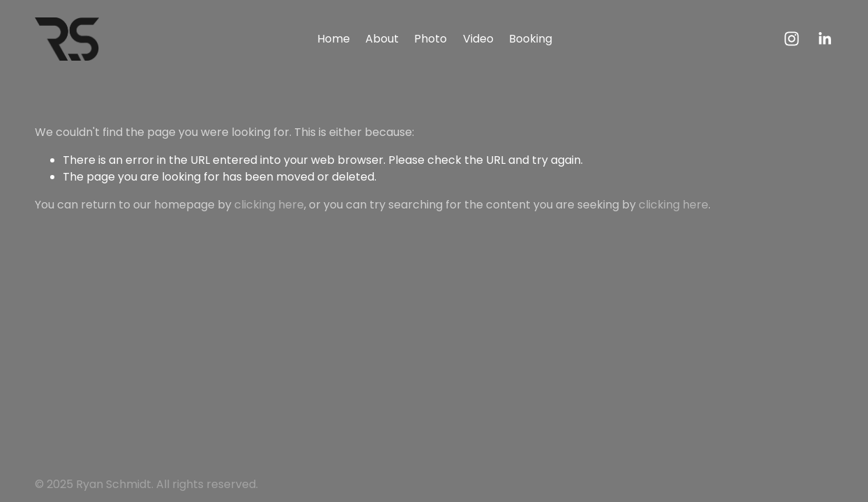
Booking (531, 39)
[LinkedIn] (824, 39)
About (382, 39)
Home (334, 39)
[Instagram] (792, 39)
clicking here (269, 205)
